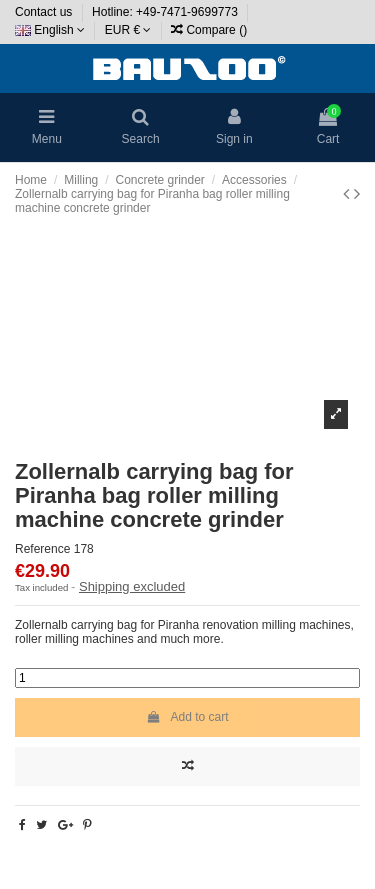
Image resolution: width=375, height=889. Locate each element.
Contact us (45, 12)
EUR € (128, 30)
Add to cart (187, 717)
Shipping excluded (132, 586)
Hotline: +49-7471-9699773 (166, 12)
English (50, 30)
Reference (42, 549)
